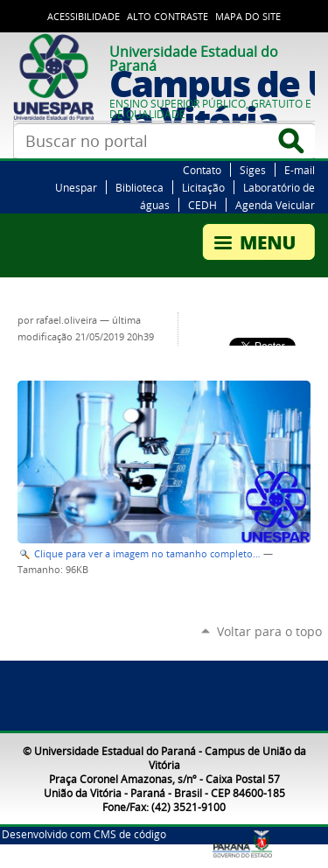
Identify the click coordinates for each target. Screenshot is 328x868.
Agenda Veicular (275, 205)
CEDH (202, 205)
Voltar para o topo (269, 631)
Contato (202, 170)
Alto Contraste (167, 17)
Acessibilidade (84, 17)
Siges (253, 170)
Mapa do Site (248, 17)
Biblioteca (140, 187)
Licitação (203, 187)
